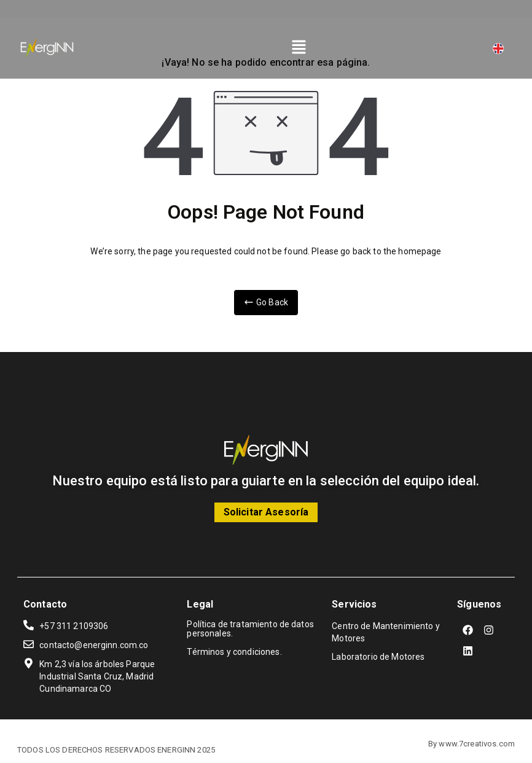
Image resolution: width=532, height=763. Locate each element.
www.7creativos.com (477, 744)
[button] (299, 48)
